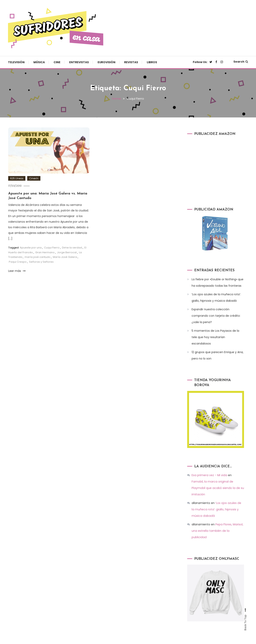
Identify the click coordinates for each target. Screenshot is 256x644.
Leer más (17, 271)
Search (241, 62)
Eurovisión (106, 62)
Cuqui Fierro (52, 248)
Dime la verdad (72, 248)
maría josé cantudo (37, 257)
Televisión (16, 62)
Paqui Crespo (18, 262)
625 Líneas (17, 178)
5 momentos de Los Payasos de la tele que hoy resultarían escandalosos (215, 337)
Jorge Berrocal (67, 252)
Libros (152, 62)
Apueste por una (31, 248)
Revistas (131, 62)
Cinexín (34, 178)
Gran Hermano (45, 252)
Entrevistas (79, 62)
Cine (57, 62)
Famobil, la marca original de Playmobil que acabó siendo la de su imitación (217, 482)
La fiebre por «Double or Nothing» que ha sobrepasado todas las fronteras (217, 282)
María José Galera (65, 257)
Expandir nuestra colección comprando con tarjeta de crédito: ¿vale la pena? (216, 315)
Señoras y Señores (41, 262)
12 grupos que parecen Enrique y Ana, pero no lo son (217, 355)
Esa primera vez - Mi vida (209, 475)
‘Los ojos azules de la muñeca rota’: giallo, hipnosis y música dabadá (216, 297)
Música (39, 62)
